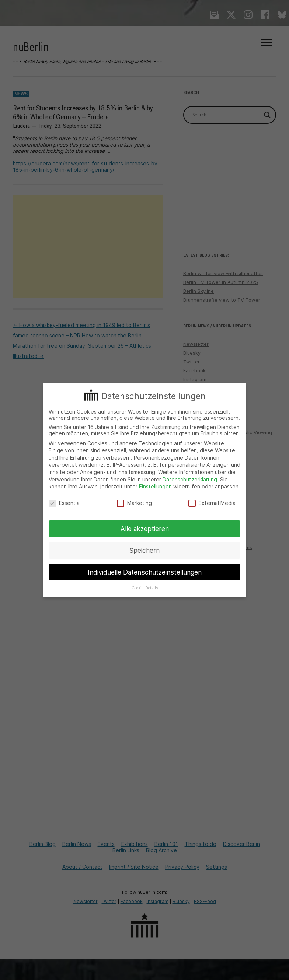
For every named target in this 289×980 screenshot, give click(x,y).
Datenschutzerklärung (190, 479)
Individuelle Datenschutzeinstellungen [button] (145, 572)
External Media (212, 503)
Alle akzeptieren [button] (145, 529)
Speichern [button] (144, 550)
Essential (65, 503)
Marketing (134, 503)
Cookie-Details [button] (145, 588)
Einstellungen (155, 486)
